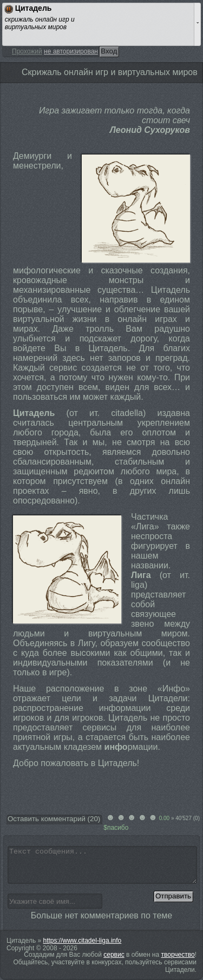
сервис (114, 955)
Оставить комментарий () (54, 819)
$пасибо (116, 828)
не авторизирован (71, 51)
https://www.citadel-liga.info (83, 941)
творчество (178, 955)
